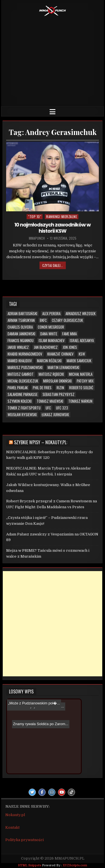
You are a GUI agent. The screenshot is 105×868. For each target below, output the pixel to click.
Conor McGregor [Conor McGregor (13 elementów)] (51, 327)
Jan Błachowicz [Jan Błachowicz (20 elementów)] (46, 347)
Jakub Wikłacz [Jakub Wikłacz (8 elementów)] (18, 347)
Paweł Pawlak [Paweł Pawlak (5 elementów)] (18, 388)
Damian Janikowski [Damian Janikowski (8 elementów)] (21, 334)
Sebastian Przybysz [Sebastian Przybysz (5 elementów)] (59, 394)
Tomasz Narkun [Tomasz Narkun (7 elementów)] (80, 401)
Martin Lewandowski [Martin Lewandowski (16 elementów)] (63, 367)
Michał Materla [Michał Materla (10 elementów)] (81, 374)
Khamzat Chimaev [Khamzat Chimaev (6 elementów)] (60, 354)
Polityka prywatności (25, 840)
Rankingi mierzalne (62, 217)
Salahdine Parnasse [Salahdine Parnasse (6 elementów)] (23, 394)
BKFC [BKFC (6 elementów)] (43, 320)
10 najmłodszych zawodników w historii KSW (53, 228)
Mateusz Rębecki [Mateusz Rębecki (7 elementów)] (51, 374)
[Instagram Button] (52, 792)
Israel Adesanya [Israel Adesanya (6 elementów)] (82, 341)
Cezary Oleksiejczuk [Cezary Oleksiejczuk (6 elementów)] (67, 320)
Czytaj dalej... (53, 265)
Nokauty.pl (15, 815)
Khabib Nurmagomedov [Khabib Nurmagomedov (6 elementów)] (25, 354)
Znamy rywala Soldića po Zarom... (39, 715)
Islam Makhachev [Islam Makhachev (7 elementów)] (52, 341)
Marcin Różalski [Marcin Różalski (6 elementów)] (49, 361)
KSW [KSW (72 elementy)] (82, 354)
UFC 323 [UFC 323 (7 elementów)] (62, 408)
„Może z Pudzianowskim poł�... (34, 703)
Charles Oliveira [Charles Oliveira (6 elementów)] (20, 327)
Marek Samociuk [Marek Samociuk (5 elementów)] (79, 361)
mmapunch (37, 238)
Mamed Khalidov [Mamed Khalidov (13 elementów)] (20, 361)
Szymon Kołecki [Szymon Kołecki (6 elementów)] (20, 401)
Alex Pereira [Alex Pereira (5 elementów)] (51, 314)
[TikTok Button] (71, 792)
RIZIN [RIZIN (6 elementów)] (60, 388)
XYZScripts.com (75, 865)
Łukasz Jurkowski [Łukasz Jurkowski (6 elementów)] (55, 415)
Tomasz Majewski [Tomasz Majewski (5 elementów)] (50, 401)
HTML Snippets (30, 865)
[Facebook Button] (42, 792)
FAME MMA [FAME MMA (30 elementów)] (69, 334)
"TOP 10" (35, 217)
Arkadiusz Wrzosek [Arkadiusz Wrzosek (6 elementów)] (81, 314)
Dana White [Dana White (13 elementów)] (49, 334)
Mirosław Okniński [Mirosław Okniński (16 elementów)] (57, 381)
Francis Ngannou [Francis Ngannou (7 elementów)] (21, 341)
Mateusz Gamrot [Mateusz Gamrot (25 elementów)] (21, 374)
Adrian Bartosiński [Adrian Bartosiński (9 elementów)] (22, 314)
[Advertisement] (53, 60)
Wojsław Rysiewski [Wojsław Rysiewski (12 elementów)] (22, 415)
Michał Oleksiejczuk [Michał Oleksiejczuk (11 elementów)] (23, 381)
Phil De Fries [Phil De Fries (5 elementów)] (42, 388)
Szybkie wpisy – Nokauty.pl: (41, 442)
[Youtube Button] (62, 792)
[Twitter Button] (32, 792)
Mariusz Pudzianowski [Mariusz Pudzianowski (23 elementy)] (25, 367)
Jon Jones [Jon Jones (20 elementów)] (70, 347)
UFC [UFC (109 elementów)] (48, 408)
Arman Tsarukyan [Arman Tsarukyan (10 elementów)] (21, 320)
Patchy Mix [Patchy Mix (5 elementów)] (85, 381)
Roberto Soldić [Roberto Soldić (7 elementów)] (81, 388)
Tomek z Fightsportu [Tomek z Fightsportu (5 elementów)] (24, 408)
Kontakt (12, 827)
